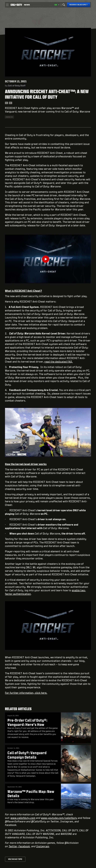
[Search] (64, 5)
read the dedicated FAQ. (59, 362)
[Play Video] (48, 259)
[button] (7, 5)
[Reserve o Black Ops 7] (78, 5)
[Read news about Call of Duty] (27, 5)
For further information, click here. (26, 693)
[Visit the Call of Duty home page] (16, 5)
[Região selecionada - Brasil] (57, 5)
